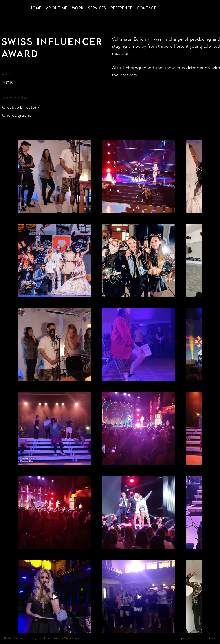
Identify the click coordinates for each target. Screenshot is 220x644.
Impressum (185, 638)
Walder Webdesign (67, 638)
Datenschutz (207, 638)
